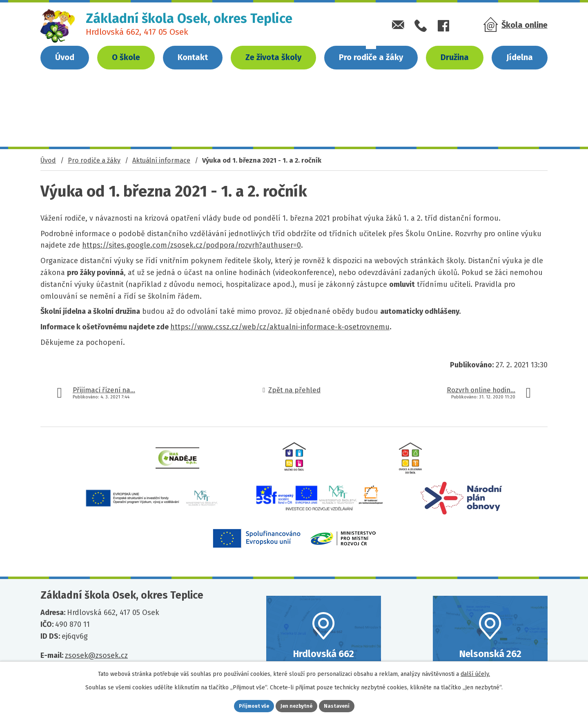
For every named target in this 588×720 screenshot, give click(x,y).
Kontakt (193, 57)
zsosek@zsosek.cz (96, 655)
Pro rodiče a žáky (371, 57)
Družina (455, 57)
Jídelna (520, 57)
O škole (126, 57)
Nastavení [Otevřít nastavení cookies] (347, 705)
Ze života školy (273, 57)
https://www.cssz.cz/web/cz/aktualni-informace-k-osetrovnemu (280, 327)
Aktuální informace (161, 160)
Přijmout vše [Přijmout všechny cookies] (244, 705)
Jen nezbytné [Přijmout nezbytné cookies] (297, 705)
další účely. (475, 672)
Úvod (65, 57)
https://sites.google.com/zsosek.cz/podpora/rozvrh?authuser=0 (192, 245)
